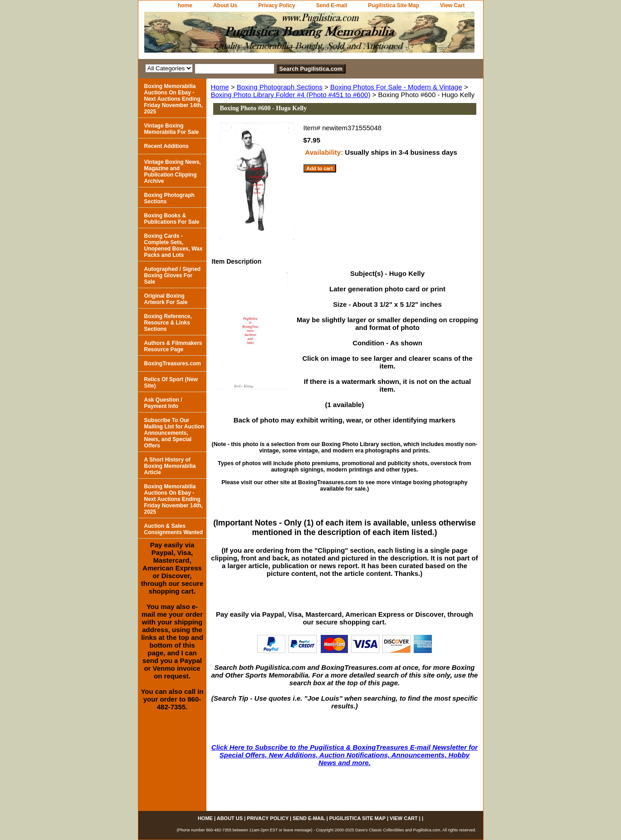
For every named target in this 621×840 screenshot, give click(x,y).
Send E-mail (332, 5)
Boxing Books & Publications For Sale (172, 219)
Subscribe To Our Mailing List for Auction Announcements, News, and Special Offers (174, 433)
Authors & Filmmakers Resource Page (173, 346)
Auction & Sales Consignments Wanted (174, 529)
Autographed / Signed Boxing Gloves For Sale (173, 275)
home (185, 5)
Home (220, 87)
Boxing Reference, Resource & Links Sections (168, 323)
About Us (225, 5)
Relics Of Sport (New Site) (171, 383)
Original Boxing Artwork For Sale (166, 299)
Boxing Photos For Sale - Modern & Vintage (396, 87)
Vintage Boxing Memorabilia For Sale (172, 129)
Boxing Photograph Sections (280, 87)
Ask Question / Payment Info (163, 403)
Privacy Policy (276, 5)
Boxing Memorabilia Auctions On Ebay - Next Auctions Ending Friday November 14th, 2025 (174, 99)
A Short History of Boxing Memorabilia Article (170, 466)
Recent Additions (166, 146)
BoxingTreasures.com (173, 364)
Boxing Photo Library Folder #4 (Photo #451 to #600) (291, 95)
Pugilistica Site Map (394, 5)
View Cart (452, 5)
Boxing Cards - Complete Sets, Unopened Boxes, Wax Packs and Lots (174, 246)
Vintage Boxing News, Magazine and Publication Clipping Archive (173, 172)
